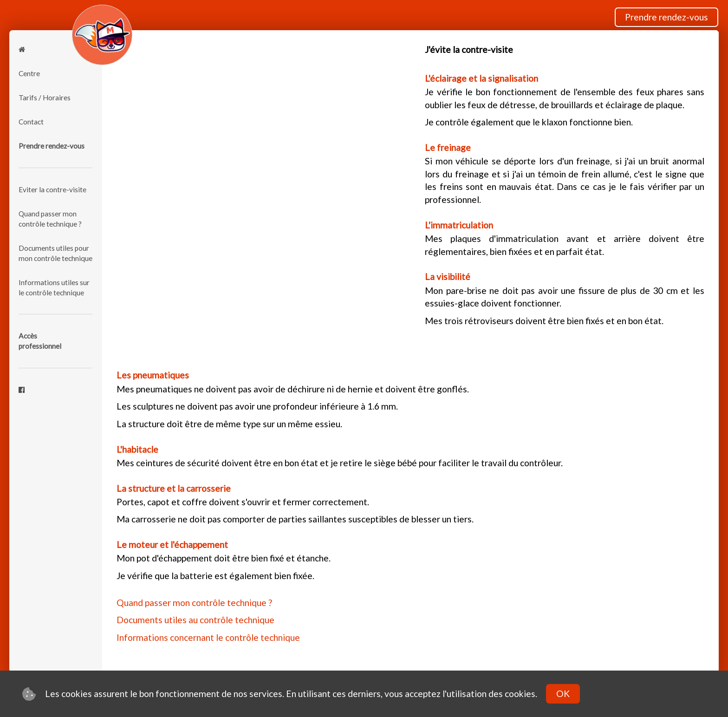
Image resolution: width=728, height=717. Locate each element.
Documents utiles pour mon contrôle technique (55, 253)
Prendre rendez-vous (666, 17)
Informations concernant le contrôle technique (208, 637)
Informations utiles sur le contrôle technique (54, 287)
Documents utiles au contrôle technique (195, 620)
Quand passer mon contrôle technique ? (50, 219)
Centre (29, 73)
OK (563, 694)
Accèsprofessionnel (40, 341)
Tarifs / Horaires (45, 98)
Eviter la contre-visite (52, 189)
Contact (31, 122)
